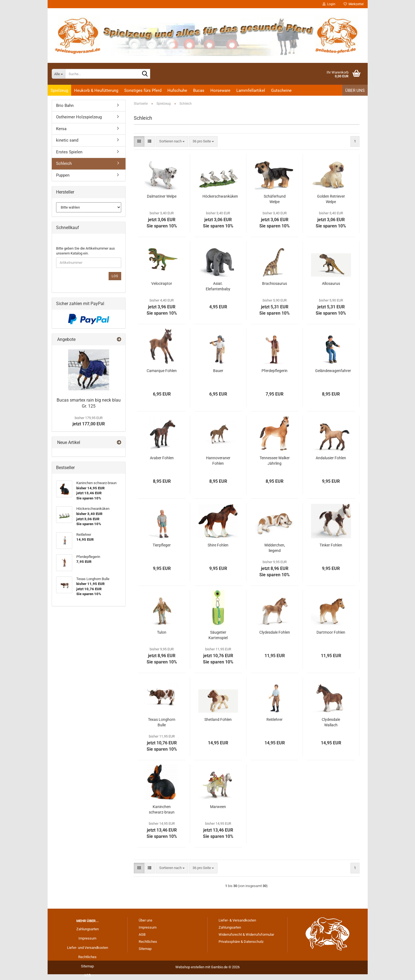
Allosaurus (331, 283)
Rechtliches (87, 957)
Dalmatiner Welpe (162, 196)
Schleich (64, 163)
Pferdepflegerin (275, 371)
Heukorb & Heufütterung (96, 90)
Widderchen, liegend (275, 548)
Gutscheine (281, 90)
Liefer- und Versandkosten (88, 948)
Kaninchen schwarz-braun (162, 809)
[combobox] (172, 141)
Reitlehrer (275, 719)
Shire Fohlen (218, 545)
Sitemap (87, 966)
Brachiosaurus (275, 283)
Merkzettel (354, 4)
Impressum (87, 938)
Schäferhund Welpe (275, 199)
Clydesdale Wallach (331, 722)
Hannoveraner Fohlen (218, 461)
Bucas (199, 90)
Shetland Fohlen (218, 719)
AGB (87, 975)
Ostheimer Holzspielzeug (79, 117)
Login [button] (329, 4)
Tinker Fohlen (331, 545)
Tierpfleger (162, 545)
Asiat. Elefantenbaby (218, 286)
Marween (218, 807)
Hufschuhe (177, 90)
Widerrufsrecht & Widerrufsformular (246, 934)
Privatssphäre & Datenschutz (241, 942)
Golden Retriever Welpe (331, 199)
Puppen (63, 175)
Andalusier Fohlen (331, 458)
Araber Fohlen (162, 458)
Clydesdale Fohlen (275, 632)
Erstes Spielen (69, 152)
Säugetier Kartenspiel (218, 635)
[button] (139, 141)
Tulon (162, 632)
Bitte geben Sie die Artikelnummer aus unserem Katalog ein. (85, 251)
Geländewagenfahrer (333, 371)
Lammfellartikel (251, 90)
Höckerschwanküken (220, 196)
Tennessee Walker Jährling (275, 461)
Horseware (220, 90)
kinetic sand (67, 140)
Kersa (61, 129)
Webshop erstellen (190, 967)
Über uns (355, 90)
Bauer (218, 371)
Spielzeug (59, 90)
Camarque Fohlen (162, 371)
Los (115, 276)
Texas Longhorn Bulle (162, 722)
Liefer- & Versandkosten (237, 920)
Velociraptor (162, 283)
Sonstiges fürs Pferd (143, 90)
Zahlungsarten (88, 929)
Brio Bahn (65, 106)
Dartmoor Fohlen (331, 632)
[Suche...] (58, 74)
